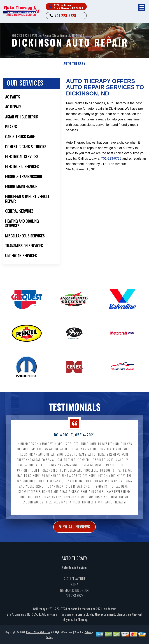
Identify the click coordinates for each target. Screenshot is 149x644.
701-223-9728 (65, 15)
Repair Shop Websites (38, 635)
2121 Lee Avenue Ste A (45, 35)
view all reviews (75, 530)
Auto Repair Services (74, 571)
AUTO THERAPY (74, 64)
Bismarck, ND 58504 (72, 35)
